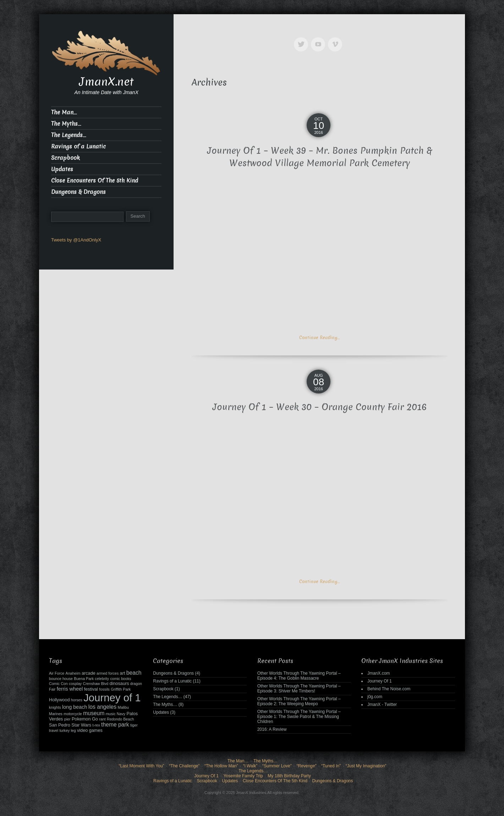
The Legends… (69, 135)
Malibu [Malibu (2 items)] (123, 707)
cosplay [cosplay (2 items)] (75, 684)
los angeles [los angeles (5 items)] (102, 707)
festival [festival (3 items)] (91, 689)
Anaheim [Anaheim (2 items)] (73, 673)
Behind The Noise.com (389, 689)
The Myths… (66, 124)
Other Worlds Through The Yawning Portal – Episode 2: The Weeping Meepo (299, 701)
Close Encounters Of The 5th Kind (95, 181)
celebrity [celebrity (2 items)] (102, 679)
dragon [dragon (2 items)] (136, 684)
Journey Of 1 (380, 681)
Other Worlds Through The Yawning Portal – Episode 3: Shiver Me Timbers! (299, 689)
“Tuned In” (331, 766)
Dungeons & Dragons (78, 192)
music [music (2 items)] (111, 714)
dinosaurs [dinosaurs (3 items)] (119, 684)
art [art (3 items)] (123, 673)
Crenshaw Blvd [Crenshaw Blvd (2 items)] (96, 684)
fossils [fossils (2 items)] (104, 689)
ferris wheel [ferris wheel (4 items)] (70, 689)
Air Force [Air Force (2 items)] (57, 673)
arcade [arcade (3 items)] (89, 673)
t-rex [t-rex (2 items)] (96, 725)
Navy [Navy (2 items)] (121, 714)
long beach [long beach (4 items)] (75, 707)
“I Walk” (250, 766)
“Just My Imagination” (366, 766)
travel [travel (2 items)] (54, 730)
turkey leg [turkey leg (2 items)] (67, 730)
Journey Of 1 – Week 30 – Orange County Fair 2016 (320, 407)
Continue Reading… (319, 338)
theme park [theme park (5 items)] (115, 725)
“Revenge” (306, 766)
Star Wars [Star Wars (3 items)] (81, 725)
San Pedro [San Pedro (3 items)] (60, 725)
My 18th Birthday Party (289, 776)
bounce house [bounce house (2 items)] (61, 679)
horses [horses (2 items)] (77, 700)
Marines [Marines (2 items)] (56, 714)
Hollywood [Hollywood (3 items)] (59, 700)
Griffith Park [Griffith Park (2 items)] (121, 689)
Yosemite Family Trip (243, 776)
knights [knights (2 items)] (55, 707)
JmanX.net (106, 82)
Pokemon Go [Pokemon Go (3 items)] (85, 719)
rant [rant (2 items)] (102, 719)
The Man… (64, 112)
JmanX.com (379, 673)
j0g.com (375, 697)
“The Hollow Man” (221, 766)
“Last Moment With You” (142, 766)
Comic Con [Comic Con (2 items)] (58, 684)
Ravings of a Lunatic (78, 146)
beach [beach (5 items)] (134, 673)
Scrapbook (65, 158)
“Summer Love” (277, 766)
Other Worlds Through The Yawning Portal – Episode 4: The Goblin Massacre (299, 676)
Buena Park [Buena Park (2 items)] (84, 679)
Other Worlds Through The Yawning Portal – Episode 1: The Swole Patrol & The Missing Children (299, 717)
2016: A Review (272, 729)
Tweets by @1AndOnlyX (76, 240)
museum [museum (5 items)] (94, 713)
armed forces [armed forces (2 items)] (108, 673)
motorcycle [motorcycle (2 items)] (73, 714)
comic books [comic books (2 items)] (120, 679)
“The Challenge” (184, 766)
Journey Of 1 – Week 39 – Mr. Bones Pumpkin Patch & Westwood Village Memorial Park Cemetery (320, 157)
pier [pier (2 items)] (67, 719)
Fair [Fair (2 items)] (52, 689)
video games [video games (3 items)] (90, 730)
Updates (62, 169)
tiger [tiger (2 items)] (134, 725)
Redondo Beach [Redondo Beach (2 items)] (120, 719)
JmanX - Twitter (382, 705)
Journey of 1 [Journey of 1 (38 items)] (112, 698)
